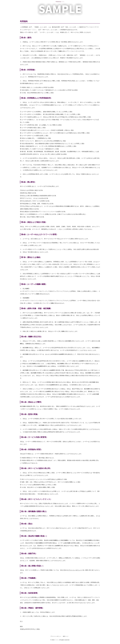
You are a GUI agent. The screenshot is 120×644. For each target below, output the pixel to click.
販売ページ (66, 636)
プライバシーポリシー (75, 570)
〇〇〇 (63, 2)
